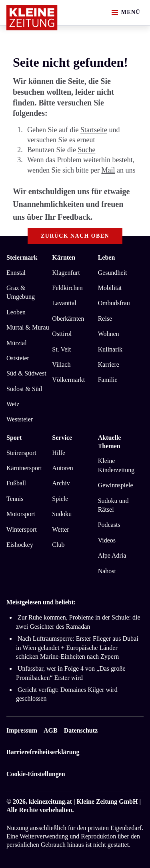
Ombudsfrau (114, 303)
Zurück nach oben (75, 236)
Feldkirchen (67, 288)
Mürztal (17, 343)
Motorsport (21, 514)
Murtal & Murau (28, 327)
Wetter (60, 529)
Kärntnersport (24, 468)
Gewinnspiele (116, 485)
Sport (14, 438)
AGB (51, 730)
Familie (108, 380)
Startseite (94, 130)
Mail (108, 170)
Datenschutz (81, 730)
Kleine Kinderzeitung (116, 465)
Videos (107, 540)
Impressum (22, 730)
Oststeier (18, 358)
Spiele (60, 499)
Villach (61, 364)
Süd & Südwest (26, 373)
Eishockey (20, 545)
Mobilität (110, 288)
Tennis (15, 499)
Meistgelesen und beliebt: (41, 602)
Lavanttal (64, 303)
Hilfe (59, 453)
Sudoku (62, 514)
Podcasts (109, 525)
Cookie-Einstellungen (36, 774)
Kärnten (64, 257)
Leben (107, 257)
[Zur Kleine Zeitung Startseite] (32, 18)
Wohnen (109, 334)
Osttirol (62, 334)
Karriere (109, 364)
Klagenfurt (66, 273)
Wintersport (22, 529)
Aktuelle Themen (110, 442)
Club (58, 545)
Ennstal (16, 273)
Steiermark (22, 257)
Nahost (107, 571)
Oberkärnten (68, 319)
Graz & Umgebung (21, 292)
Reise (105, 319)
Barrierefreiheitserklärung (43, 752)
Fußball (16, 483)
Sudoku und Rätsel (113, 505)
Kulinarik (110, 349)
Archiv (61, 483)
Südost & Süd (24, 389)
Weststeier (20, 419)
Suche (86, 150)
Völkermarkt (68, 380)
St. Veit (61, 349)
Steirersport (21, 453)
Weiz (13, 404)
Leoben (16, 312)
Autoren (62, 468)
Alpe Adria (112, 555)
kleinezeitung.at (50, 801)
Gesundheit (113, 273)
